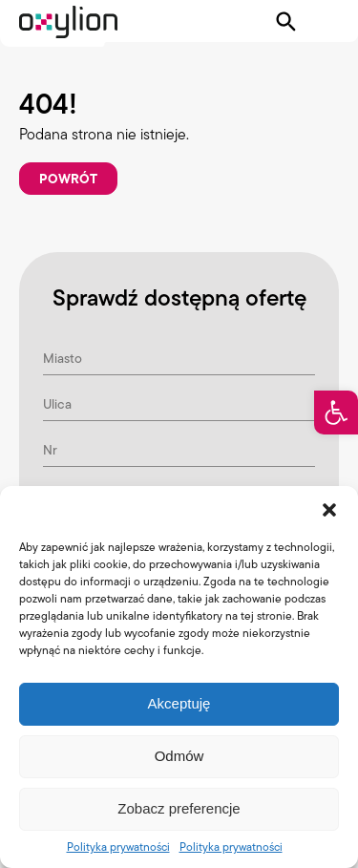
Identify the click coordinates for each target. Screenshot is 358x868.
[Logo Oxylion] (68, 22)
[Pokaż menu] (326, 22)
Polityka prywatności (118, 847)
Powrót (68, 179)
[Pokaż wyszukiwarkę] (286, 22)
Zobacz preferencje (179, 808)
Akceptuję (179, 703)
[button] (336, 413)
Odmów (179, 756)
